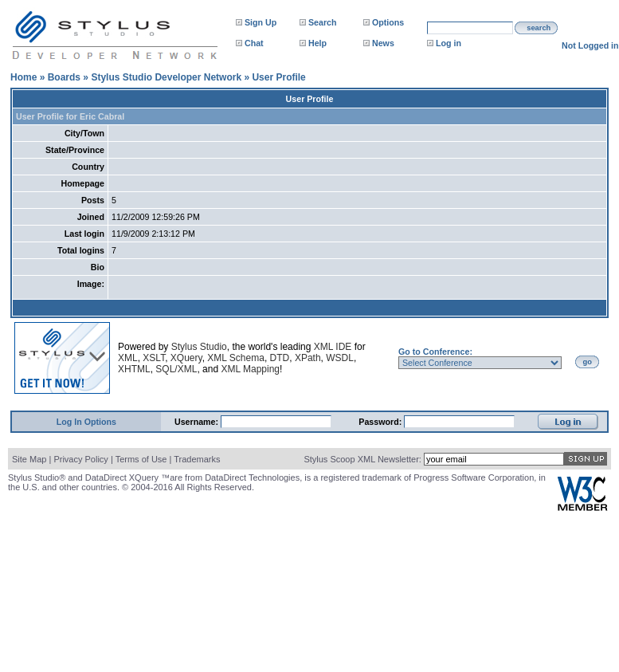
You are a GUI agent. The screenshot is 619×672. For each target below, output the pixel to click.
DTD (280, 358)
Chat (254, 43)
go (588, 362)
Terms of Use (141, 459)
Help (317, 43)
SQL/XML (176, 369)
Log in (449, 43)
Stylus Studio (199, 347)
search (539, 28)
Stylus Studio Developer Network (166, 77)
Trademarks (197, 459)
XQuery (186, 358)
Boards (64, 77)
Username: (198, 422)
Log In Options (86, 422)
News (383, 43)
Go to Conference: (435, 352)
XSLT (154, 358)
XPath (308, 358)
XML (128, 358)
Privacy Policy (80, 459)
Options (388, 22)
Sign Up (261, 22)
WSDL (340, 358)
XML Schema (236, 358)
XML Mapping (250, 369)
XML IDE (333, 347)
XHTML (134, 369)
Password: (381, 422)
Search (323, 22)
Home (24, 77)
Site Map (29, 459)
